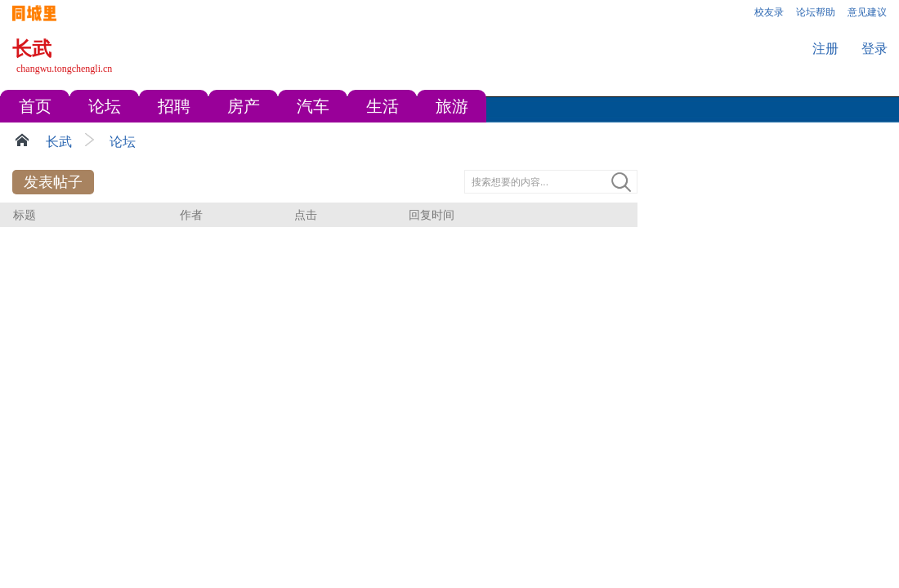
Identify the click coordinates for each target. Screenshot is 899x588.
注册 (825, 49)
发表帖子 (53, 182)
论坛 (123, 142)
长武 (59, 142)
